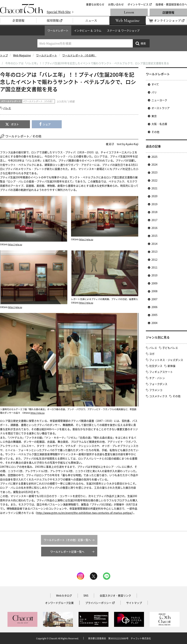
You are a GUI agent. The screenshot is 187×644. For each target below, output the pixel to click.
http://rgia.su (15, 244)
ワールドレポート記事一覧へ (67, 552)
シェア (47, 124)
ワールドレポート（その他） (79, 55)
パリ (154, 92)
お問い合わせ (116, 4)
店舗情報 (168, 12)
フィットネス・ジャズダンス (166, 360)
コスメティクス (158, 396)
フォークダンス (158, 384)
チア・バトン (157, 378)
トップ (4, 55)
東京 (154, 116)
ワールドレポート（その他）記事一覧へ (67, 540)
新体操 (171, 366)
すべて (155, 84)
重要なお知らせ (95, 4)
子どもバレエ (170, 348)
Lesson (129, 12)
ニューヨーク (159, 100)
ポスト (15, 124)
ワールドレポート (58, 30)
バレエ (7, 108)
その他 (155, 132)
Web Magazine (22, 55)
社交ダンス (156, 366)
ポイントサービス (138, 4)
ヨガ (152, 354)
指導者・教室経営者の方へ (171, 4)
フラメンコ (156, 390)
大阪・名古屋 (159, 124)
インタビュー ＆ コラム (88, 30)
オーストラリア (161, 108)
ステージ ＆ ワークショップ (123, 30)
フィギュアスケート (161, 372)
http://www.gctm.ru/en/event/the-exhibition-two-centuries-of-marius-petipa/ (84, 513)
